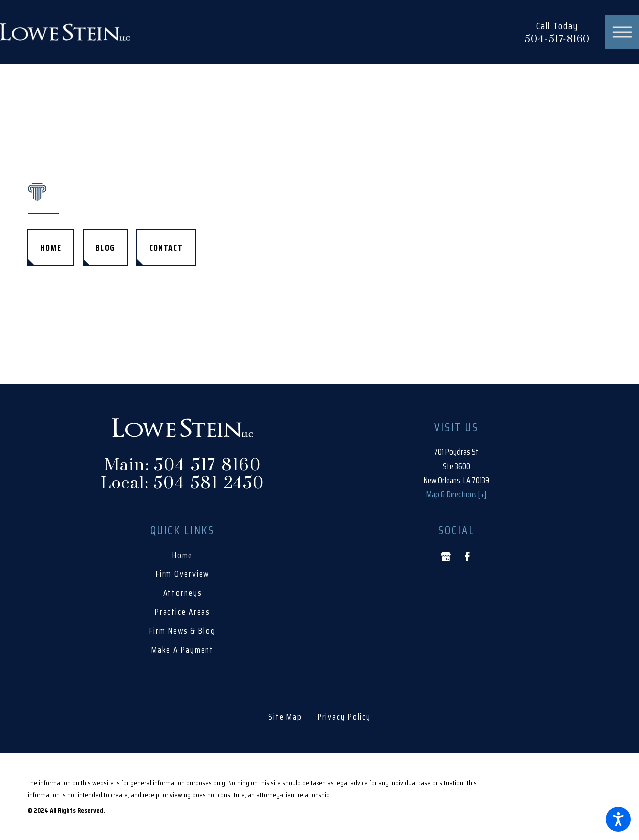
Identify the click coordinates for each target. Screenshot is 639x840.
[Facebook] (467, 557)
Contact (166, 248)
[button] (618, 819)
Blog (105, 248)
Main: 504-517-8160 (182, 466)
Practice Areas (182, 612)
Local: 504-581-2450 (182, 484)
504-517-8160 (557, 40)
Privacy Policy (344, 717)
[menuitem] (182, 555)
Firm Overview (183, 574)
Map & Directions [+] (456, 494)
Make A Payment (182, 650)
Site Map (285, 717)
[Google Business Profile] (446, 557)
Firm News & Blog (182, 631)
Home (51, 248)
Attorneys (183, 593)
